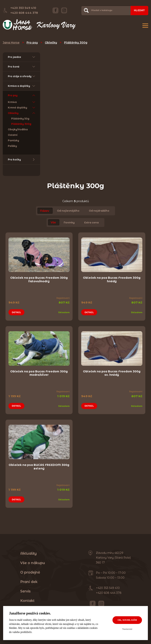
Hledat (139, 10)
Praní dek (29, 581)
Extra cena (91, 223)
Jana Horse (11, 43)
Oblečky (51, 43)
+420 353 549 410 (23, 8)
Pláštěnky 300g (76, 43)
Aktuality (29, 553)
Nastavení (127, 629)
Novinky (69, 223)
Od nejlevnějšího (68, 211)
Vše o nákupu (33, 562)
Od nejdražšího (99, 211)
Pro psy (32, 43)
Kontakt (27, 600)
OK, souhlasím (127, 620)
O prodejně (30, 571)
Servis (25, 590)
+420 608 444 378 (24, 13)
